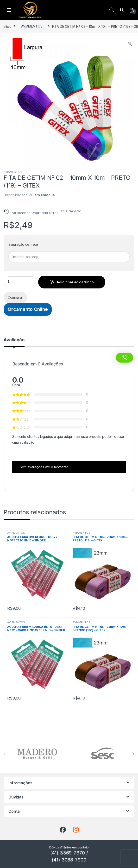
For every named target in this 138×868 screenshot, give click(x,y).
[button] (130, 44)
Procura (112, 10)
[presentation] (133, 754)
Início (8, 26)
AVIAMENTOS (32, 26)
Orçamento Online (28, 309)
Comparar (74, 211)
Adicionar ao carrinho (75, 282)
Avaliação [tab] (14, 340)
